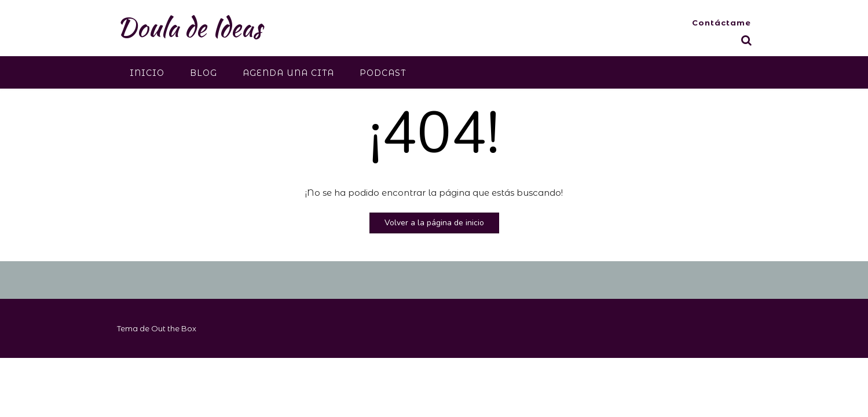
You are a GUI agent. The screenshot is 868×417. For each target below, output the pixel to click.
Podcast (383, 73)
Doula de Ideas (189, 27)
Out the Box (174, 328)
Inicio (147, 73)
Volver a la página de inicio (434, 223)
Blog (204, 73)
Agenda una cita (288, 73)
